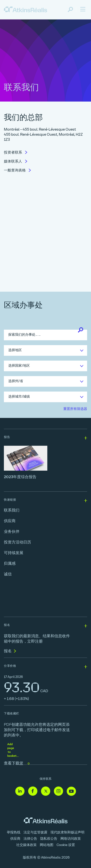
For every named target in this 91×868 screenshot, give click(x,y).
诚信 (8, 574)
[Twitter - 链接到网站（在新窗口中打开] (46, 791)
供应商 (10, 521)
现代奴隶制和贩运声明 (67, 833)
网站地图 (47, 845)
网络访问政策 (71, 839)
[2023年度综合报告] (45, 463)
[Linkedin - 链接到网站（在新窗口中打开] (20, 791)
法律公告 (30, 839)
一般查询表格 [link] (15, 171)
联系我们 (12, 511)
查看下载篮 (17, 764)
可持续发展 (14, 553)
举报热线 (14, 833)
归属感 (10, 564)
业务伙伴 (12, 532)
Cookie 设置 (66, 845)
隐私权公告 (49, 839)
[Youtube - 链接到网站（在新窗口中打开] (71, 791)
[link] (25, 10)
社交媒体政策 (26, 845)
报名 (8, 651)
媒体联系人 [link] (13, 162)
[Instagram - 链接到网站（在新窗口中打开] (58, 791)
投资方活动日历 (17, 542)
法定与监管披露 (35, 833)
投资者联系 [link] (13, 153)
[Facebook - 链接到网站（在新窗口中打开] (33, 791)
